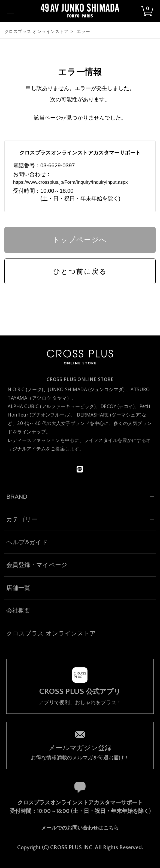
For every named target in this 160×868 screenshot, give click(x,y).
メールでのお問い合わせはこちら (80, 828)
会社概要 (18, 610)
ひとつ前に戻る (80, 271)
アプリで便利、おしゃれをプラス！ (80, 696)
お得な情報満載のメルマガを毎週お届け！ (80, 752)
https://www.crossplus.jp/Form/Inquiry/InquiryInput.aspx (70, 182)
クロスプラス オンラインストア (36, 32)
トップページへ (80, 240)
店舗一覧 (18, 588)
